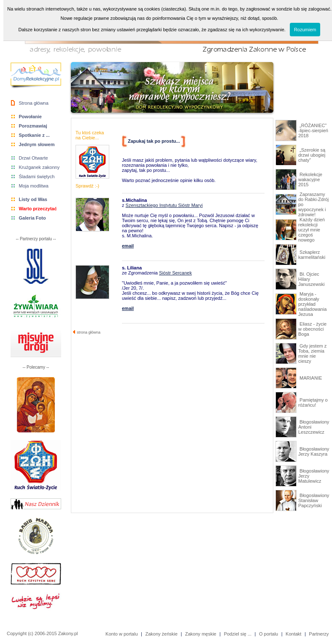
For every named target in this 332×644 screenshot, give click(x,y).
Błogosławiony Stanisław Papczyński (314, 500)
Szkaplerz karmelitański (312, 255)
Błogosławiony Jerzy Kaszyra (314, 451)
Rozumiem (305, 30)
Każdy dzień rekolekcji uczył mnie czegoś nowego (312, 230)
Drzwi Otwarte (34, 158)
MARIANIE (310, 378)
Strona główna (34, 103)
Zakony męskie (201, 634)
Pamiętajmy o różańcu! (313, 402)
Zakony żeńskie (161, 634)
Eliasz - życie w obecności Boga (312, 329)
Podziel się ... (238, 634)
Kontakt (293, 634)
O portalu (269, 634)
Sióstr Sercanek (175, 273)
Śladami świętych (37, 177)
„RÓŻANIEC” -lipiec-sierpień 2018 (313, 130)
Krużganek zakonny (39, 167)
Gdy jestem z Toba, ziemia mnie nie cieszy (312, 353)
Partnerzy (319, 634)
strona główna (87, 332)
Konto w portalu (121, 634)
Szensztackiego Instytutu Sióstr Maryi (164, 205)
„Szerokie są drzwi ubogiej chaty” (312, 155)
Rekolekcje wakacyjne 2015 (310, 179)
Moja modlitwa (34, 186)
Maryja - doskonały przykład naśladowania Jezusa (312, 304)
